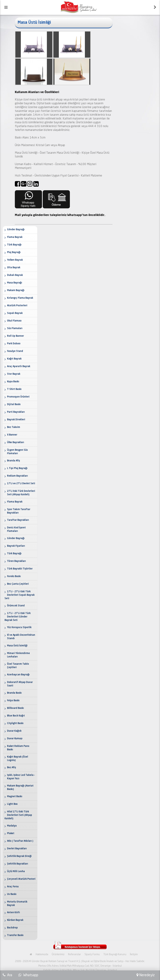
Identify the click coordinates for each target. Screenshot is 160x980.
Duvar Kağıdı (14, 731)
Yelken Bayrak (15, 260)
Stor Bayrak (14, 374)
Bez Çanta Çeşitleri (18, 584)
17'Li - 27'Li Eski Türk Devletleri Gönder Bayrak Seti (18, 617)
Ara (9, 975)
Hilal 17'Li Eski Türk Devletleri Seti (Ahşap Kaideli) (18, 815)
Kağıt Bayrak (14, 359)
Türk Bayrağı (14, 245)
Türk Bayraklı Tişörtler (20, 569)
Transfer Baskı (15, 935)
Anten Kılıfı (13, 913)
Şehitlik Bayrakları (18, 864)
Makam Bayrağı (16, 290)
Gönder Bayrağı (16, 230)
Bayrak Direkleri (16, 420)
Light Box (12, 804)
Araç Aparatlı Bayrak (19, 366)
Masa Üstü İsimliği (17, 646)
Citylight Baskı (15, 723)
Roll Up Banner (15, 336)
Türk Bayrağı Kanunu (115, 954)
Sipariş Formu (92, 954)
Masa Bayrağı (15, 283)
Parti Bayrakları (16, 412)
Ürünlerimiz (58, 954)
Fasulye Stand (15, 351)
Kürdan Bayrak (15, 920)
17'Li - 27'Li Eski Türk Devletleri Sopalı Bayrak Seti (20, 595)
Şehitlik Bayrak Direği (19, 856)
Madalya (12, 826)
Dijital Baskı (14, 404)
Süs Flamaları (15, 328)
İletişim (134, 954)
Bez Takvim (14, 427)
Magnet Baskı (15, 797)
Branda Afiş (13, 461)
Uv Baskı (12, 894)
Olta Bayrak (14, 268)
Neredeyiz (146, 975)
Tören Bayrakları (16, 561)
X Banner (12, 435)
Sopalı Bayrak (15, 313)
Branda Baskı (14, 693)
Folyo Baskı (13, 701)
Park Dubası (14, 344)
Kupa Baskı (13, 382)
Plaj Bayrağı (14, 252)
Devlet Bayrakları (17, 849)
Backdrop (12, 928)
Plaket (11, 833)
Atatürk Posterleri (17, 306)
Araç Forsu (13, 887)
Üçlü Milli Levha (16, 871)
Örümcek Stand (16, 606)
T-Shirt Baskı (14, 389)
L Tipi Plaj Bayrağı (17, 468)
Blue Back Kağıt (16, 716)
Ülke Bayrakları (16, 442)
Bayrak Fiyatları (16, 546)
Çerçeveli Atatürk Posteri (21, 879)
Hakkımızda (42, 954)
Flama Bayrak (15, 237)
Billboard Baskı (15, 708)
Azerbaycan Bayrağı (18, 675)
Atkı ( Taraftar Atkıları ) (20, 841)
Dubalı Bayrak (15, 275)
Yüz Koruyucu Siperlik (19, 627)
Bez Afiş (11, 768)
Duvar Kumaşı (15, 739)
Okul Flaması (14, 321)
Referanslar (74, 954)
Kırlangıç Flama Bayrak (20, 298)
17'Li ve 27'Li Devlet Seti (21, 484)
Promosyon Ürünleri (18, 397)
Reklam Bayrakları (17, 476)
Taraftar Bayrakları (18, 520)
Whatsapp (28, 975)
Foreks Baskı (14, 576)
